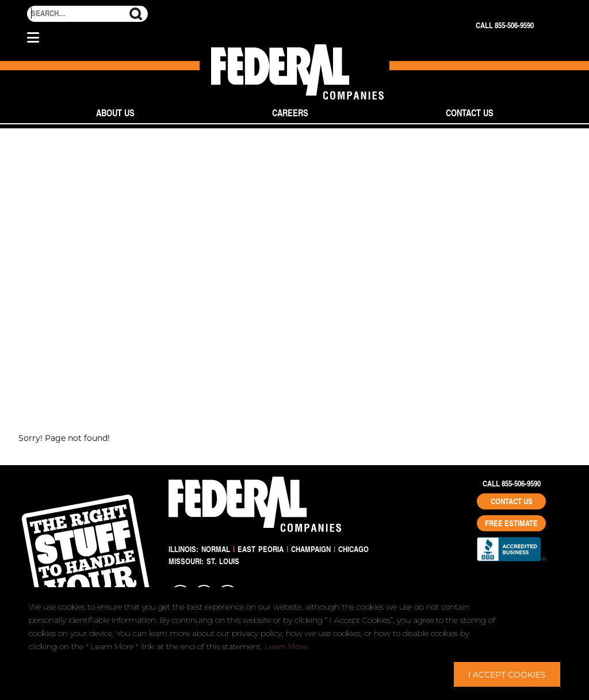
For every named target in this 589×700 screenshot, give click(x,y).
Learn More (286, 646)
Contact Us (470, 113)
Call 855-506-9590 (505, 25)
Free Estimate (511, 523)
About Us (115, 113)
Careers (290, 113)
